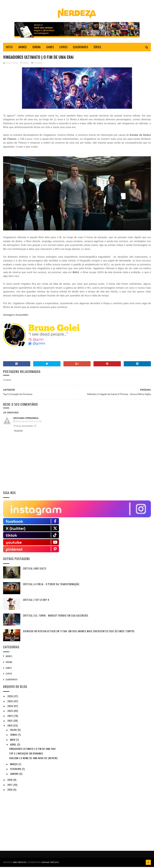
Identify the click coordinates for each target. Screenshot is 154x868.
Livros (9, 675)
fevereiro (16, 770)
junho (14, 736)
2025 (10, 703)
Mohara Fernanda (26, 420)
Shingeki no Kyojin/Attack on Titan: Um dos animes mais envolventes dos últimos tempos (79, 633)
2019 (10, 727)
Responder (18, 432)
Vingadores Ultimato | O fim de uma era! (32, 750)
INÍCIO (9, 48)
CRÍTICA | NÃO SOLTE (35, 570)
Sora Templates (20, 864)
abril (14, 746)
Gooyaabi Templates (50, 864)
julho (14, 731)
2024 (10, 707)
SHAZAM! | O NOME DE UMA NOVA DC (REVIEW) (33, 760)
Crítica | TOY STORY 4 (36, 601)
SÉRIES (97, 48)
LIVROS (63, 48)
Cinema (38, 64)
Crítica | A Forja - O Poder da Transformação (51, 586)
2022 (10, 717)
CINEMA (37, 48)
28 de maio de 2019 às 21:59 (29, 423)
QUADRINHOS (80, 48)
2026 (10, 698)
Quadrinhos (12, 681)
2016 (10, 791)
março (14, 766)
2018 (10, 781)
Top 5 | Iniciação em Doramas (26, 755)
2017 (10, 786)
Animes (9, 658)
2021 (10, 722)
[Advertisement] (29, 819)
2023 (10, 712)
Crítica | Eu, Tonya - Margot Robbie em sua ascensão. (56, 617)
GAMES (50, 48)
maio (13, 741)
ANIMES (23, 48)
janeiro (15, 775)
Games (9, 669)
